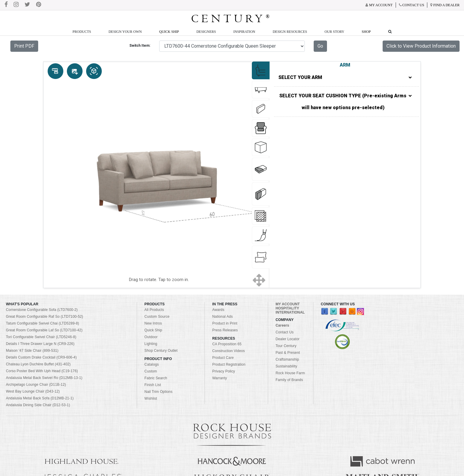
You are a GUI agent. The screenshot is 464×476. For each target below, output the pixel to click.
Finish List (153, 385)
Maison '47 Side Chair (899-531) (32, 351)
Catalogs (152, 364)
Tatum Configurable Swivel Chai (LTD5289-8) (42, 323)
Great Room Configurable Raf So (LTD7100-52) (45, 317)
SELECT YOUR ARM (345, 78)
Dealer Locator (287, 339)
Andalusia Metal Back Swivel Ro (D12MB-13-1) (44, 378)
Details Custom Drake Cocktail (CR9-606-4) (41, 357)
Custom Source (157, 317)
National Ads (222, 317)
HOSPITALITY (287, 308)
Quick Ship (169, 32)
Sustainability (286, 366)
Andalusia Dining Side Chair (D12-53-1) (38, 405)
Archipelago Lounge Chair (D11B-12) (36, 385)
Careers (282, 325)
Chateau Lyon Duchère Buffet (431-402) (38, 364)
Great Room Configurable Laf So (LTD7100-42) (44, 330)
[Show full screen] (259, 280)
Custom (151, 371)
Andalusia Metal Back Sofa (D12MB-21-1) (40, 398)
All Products (154, 310)
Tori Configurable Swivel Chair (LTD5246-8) (41, 337)
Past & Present (288, 353)
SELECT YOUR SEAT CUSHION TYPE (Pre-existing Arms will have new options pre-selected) (345, 102)
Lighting (151, 344)
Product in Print (225, 323)
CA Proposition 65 (227, 344)
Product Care (223, 358)
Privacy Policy (224, 371)
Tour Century (286, 346)
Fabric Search (156, 378)
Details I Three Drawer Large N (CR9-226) (40, 344)
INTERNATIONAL (290, 312)
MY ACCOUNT (288, 304)
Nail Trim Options (158, 392)
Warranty (220, 378)
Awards (218, 310)
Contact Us (285, 332)
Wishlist (151, 398)
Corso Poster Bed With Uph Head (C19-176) (42, 371)
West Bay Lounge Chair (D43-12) (33, 391)
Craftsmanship (287, 359)
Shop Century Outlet (161, 351)
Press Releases (225, 330)
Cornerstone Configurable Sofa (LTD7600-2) (42, 310)
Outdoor (151, 337)
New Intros (153, 323)
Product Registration (229, 364)
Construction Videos (228, 351)
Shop (366, 32)
